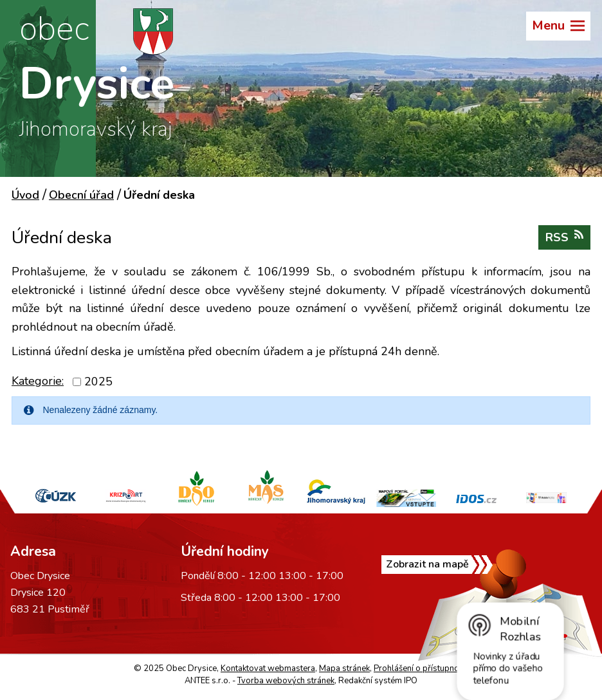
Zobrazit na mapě (427, 564)
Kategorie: (38, 381)
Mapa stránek (344, 668)
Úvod (25, 195)
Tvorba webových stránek (286, 681)
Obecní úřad (81, 195)
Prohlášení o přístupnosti (421, 668)
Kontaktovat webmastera (268, 668)
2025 (98, 382)
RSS (564, 237)
